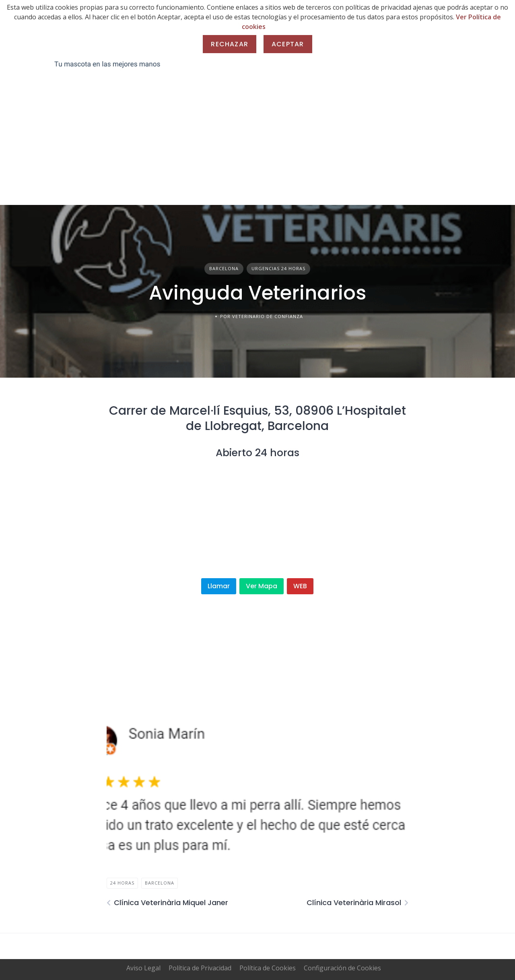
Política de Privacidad (200, 968)
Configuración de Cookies (342, 968)
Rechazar (230, 44)
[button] (119, 788)
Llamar (219, 586)
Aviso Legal (143, 968)
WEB (300, 586)
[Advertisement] (257, 145)
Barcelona (224, 268)
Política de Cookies (268, 968)
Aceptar (288, 44)
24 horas (122, 883)
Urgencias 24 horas (278, 268)
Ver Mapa (262, 586)
